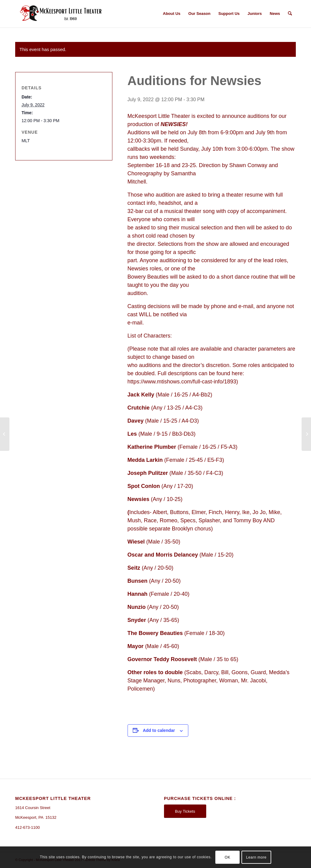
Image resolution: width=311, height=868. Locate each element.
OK (228, 857)
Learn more (256, 857)
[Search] (290, 14)
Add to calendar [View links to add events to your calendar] (159, 730)
